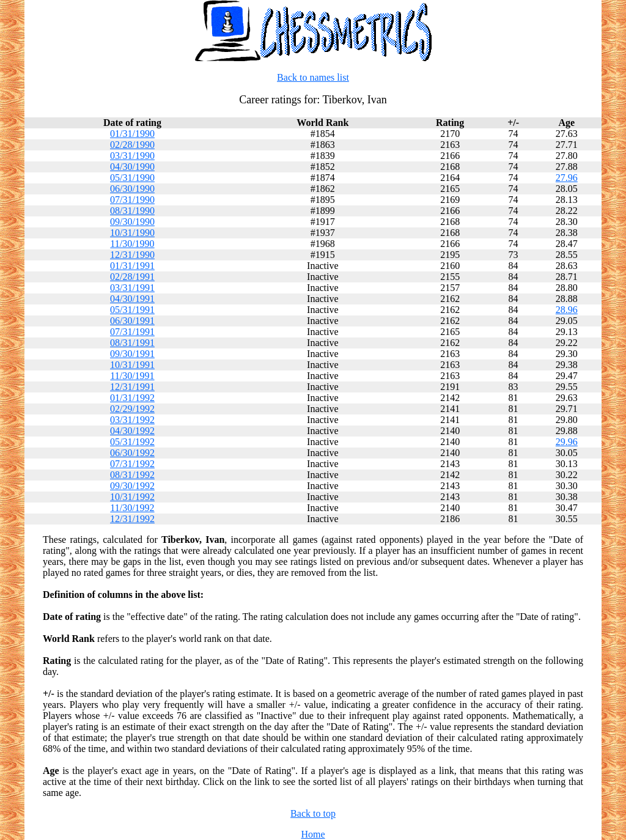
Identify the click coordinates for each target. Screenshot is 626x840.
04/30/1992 (132, 431)
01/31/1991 (132, 266)
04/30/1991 (132, 299)
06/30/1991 (132, 321)
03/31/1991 (132, 288)
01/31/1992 (132, 398)
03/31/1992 (132, 420)
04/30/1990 (132, 167)
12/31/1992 (132, 519)
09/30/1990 (132, 222)
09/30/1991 (132, 354)
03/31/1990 (132, 156)
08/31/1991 (132, 343)
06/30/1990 (132, 189)
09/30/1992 (132, 486)
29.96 (567, 442)
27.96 (567, 178)
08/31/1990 (132, 211)
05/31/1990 (132, 178)
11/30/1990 (132, 244)
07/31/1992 (132, 464)
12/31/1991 (132, 387)
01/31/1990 (132, 134)
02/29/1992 (132, 409)
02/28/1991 (132, 277)
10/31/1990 (132, 233)
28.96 (567, 310)
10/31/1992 (132, 497)
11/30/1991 (132, 376)
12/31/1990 (132, 255)
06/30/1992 (132, 453)
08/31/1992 (132, 475)
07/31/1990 (132, 200)
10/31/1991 (132, 365)
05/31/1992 (132, 442)
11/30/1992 (132, 508)
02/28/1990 (132, 145)
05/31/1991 (132, 310)
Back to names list (313, 77)
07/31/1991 (132, 332)
